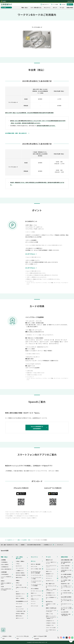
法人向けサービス (50, 581)
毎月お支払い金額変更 (21, 575)
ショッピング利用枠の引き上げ (6, 577)
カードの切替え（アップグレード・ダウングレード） (66, 587)
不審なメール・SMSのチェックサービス (51, 590)
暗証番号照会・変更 (65, 584)
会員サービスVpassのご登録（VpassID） (40, 637)
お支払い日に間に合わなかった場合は (6, 589)
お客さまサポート (46, 4)
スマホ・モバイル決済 (51, 628)
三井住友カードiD (50, 625)
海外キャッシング (20, 618)
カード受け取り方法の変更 (66, 593)
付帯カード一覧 (49, 614)
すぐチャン (33, 601)
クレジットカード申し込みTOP (23, 637)
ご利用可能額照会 (5, 574)
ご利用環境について (48, 545)
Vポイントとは (34, 567)
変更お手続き (70, 8)
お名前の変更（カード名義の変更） (66, 571)
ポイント (55, 8)
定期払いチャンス (35, 599)
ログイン (71, 4)
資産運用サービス (50, 574)
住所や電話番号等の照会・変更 (66, 563)
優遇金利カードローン (21, 594)
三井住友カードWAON (51, 623)
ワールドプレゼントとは (36, 575)
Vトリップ (33, 604)
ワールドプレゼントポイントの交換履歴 (36, 585)
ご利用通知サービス (50, 593)
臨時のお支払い (19, 578)
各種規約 (23, 545)
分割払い (18, 583)
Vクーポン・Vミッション (36, 591)
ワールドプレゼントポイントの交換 (36, 582)
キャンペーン (47, 8)
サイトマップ (61, 545)
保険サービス (49, 571)
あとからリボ (19, 566)
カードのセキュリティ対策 (51, 587)
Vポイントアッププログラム (36, 596)
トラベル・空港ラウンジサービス (51, 563)
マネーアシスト (19, 604)
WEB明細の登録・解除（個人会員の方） (66, 615)
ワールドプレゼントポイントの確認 (36, 578)
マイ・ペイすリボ (20, 568)
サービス (62, 8)
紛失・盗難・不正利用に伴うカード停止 (10, 545)
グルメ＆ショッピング (51, 569)
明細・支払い (25, 8)
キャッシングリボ (20, 609)
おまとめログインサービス (66, 604)
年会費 (2, 587)
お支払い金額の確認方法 (6, 569)
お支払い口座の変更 (65, 566)
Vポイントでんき (34, 606)
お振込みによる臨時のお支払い (6, 584)
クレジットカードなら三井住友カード (6, 4)
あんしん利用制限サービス (51, 598)
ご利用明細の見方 (5, 567)
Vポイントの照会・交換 (36, 569)
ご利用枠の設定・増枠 (21, 611)
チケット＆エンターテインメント (51, 566)
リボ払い (18, 564)
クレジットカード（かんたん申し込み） (51, 611)
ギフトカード (49, 578)
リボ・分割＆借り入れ (36, 8)
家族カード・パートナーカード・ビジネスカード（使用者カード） (51, 617)
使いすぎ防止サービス (51, 595)
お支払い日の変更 (65, 568)
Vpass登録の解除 (65, 612)
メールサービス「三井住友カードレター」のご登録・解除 (66, 609)
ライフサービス (49, 576)
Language (63, 4)
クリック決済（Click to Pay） (51, 631)
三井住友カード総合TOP (7, 637)
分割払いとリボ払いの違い (21, 588)
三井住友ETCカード (50, 621)
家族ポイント (34, 593)
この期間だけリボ (20, 571)
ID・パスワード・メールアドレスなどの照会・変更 (66, 600)
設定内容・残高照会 (20, 573)
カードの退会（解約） (66, 591)
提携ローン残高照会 (20, 598)
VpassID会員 (4, 7)
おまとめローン (19, 596)
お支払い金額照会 (5, 565)
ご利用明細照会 (4, 562)
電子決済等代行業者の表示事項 (35, 545)
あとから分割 (19, 585)
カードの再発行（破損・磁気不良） (66, 581)
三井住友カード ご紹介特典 (51, 604)
